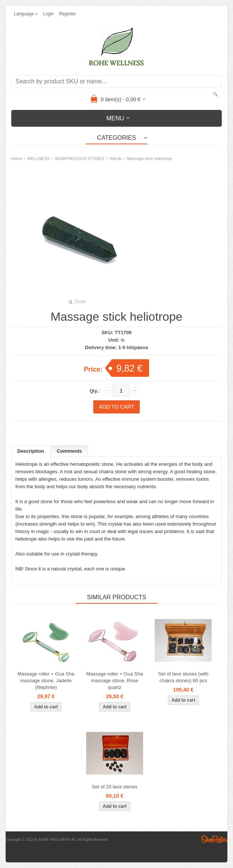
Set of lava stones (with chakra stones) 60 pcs (183, 677)
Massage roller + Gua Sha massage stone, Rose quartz (114, 681)
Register (68, 14)
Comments (69, 451)
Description (31, 451)
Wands (116, 158)
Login (48, 14)
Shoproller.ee (214, 839)
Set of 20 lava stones (114, 787)
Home (17, 158)
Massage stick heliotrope (150, 158)
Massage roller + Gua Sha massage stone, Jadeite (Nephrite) (46, 681)
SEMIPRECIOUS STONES (79, 158)
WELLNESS (39, 158)
